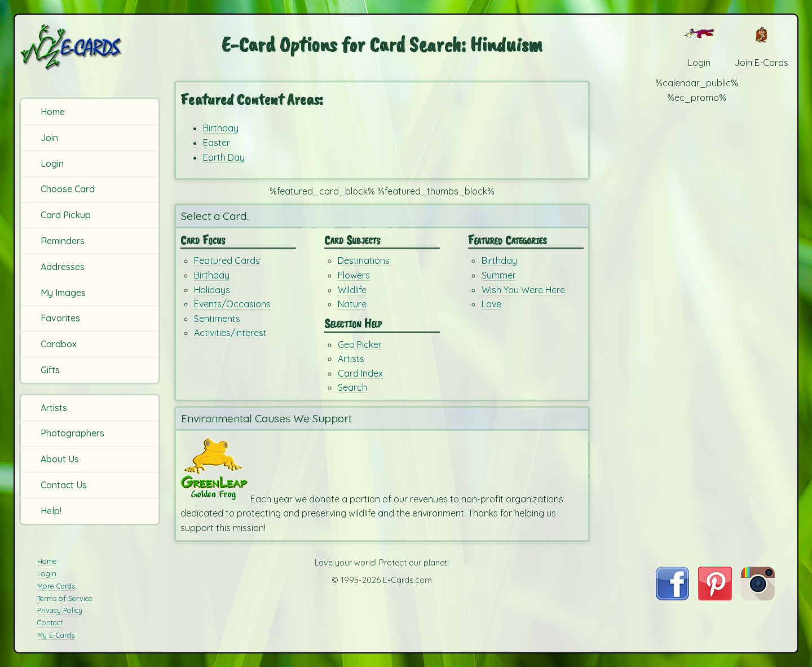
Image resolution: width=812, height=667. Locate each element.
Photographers (72, 433)
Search (352, 387)
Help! (51, 511)
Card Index (360, 373)
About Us (60, 459)
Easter (217, 143)
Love (491, 304)
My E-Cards (56, 635)
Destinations (364, 260)
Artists (54, 408)
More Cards (56, 586)
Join (49, 138)
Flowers (354, 275)
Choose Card (68, 189)
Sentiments (217, 319)
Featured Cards (227, 260)
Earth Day (224, 157)
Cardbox (59, 344)
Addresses (63, 267)
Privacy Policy (60, 610)
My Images (63, 293)
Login (52, 164)
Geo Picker (360, 344)
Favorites (60, 318)
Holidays (212, 290)
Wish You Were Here (523, 290)
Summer (499, 275)
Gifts (50, 370)
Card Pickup (66, 215)
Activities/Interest (230, 333)
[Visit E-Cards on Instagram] (758, 597)
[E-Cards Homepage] (90, 47)
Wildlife (352, 290)
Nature (352, 304)
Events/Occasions (232, 304)
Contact (50, 622)
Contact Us (64, 485)
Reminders (63, 241)
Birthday (221, 128)
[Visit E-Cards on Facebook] (672, 597)
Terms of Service (65, 598)
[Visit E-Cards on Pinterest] (715, 597)
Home (53, 112)
